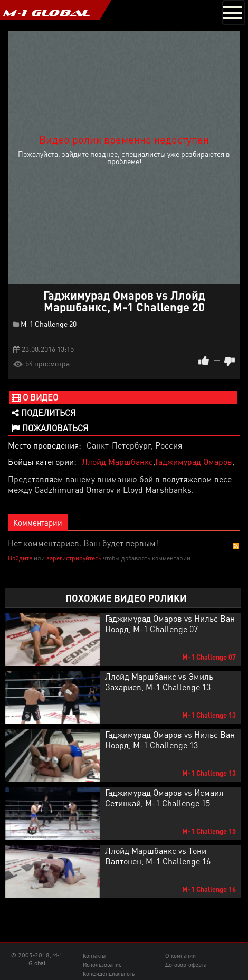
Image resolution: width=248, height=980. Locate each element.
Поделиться (44, 412)
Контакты (94, 956)
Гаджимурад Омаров (194, 462)
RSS (236, 546)
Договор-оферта (186, 965)
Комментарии (38, 522)
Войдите (20, 558)
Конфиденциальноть (109, 974)
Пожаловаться (50, 428)
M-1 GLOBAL (46, 13)
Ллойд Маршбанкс (117, 462)
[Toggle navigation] (234, 13)
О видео (35, 397)
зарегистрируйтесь (74, 558)
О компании (180, 956)
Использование (102, 965)
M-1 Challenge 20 (49, 324)
